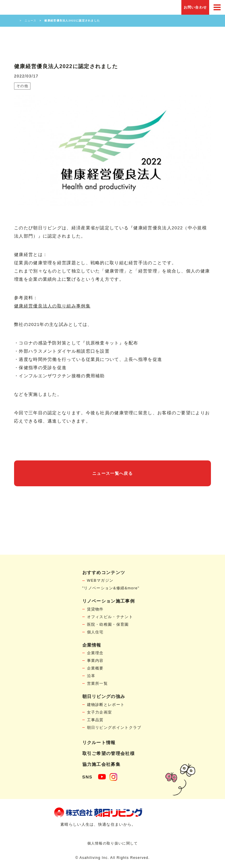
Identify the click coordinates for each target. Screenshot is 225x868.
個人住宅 (95, 632)
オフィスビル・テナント (110, 617)
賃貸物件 (95, 609)
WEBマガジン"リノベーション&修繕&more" (111, 584)
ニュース (31, 21)
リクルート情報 (99, 742)
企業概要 (95, 668)
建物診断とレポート (106, 705)
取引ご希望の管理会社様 (109, 753)
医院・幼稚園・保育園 (108, 624)
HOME (15, 21)
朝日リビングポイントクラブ (114, 727)
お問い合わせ (195, 7)
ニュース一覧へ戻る (112, 473)
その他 (22, 86)
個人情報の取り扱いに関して (113, 843)
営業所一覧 (98, 683)
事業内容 (95, 661)
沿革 (91, 676)
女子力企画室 (100, 712)
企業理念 (95, 653)
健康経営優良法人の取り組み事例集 (52, 306)
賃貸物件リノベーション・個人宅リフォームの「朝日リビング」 (22, 7)
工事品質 (95, 720)
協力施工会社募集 (101, 764)
